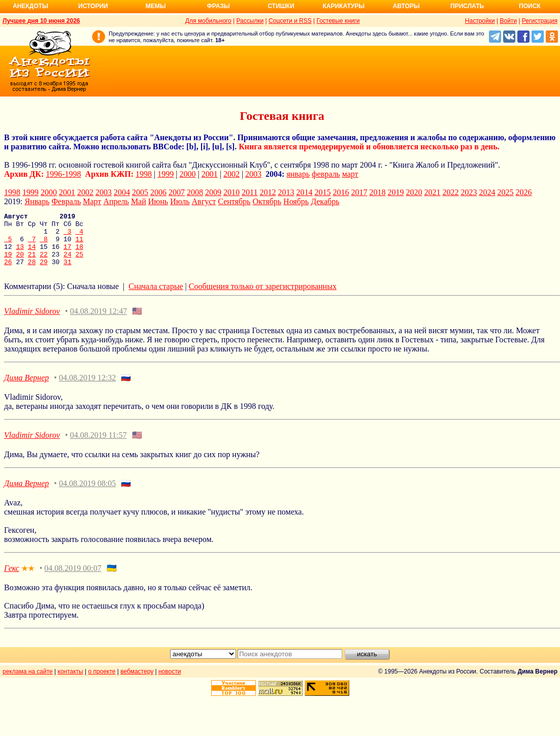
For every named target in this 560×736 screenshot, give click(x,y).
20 (20, 263)
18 (79, 254)
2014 (304, 192)
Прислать (467, 6)
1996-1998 (63, 174)
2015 (322, 192)
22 (44, 263)
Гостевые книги (338, 21)
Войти (508, 21)
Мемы (156, 6)
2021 (432, 192)
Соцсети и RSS (290, 21)
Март (92, 201)
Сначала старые (156, 297)
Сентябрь (234, 201)
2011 (250, 192)
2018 (377, 192)
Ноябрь (296, 201)
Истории (93, 6)
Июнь (158, 201)
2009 (213, 192)
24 (68, 263)
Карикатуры (343, 6)
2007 (177, 192)
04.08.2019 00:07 (73, 579)
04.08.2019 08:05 (87, 494)
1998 (144, 174)
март (350, 174)
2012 (268, 192)
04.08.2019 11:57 (98, 446)
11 (79, 245)
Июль (180, 201)
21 (32, 263)
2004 (122, 192)
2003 (253, 174)
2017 (359, 192)
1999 (166, 174)
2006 (158, 192)
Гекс (12, 579)
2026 (523, 192)
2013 (286, 192)
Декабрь (325, 201)
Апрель (116, 201)
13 (20, 254)
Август (204, 201)
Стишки (281, 6)
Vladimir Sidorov (32, 322)
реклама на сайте (28, 682)
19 (8, 263)
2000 (188, 174)
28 (32, 272)
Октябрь (267, 201)
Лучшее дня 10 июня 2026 (41, 21)
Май (139, 201)
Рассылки (250, 21)
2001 (210, 174)
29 (44, 272)
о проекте (102, 682)
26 (8, 272)
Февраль (66, 201)
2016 (341, 192)
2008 (195, 192)
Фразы (218, 6)
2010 (232, 192)
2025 (505, 192)
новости (170, 682)
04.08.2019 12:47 (98, 322)
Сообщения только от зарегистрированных (263, 297)
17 (68, 254)
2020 (414, 192)
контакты (71, 682)
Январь (37, 201)
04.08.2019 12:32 (87, 388)
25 (80, 263)
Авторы (406, 6)
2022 (450, 192)
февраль (326, 174)
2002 (232, 174)
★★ (28, 579)
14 (32, 254)
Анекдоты (30, 6)
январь (298, 174)
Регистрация (540, 21)
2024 (487, 192)
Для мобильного (208, 21)
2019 (396, 192)
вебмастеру (137, 682)
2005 (140, 192)
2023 (469, 192)
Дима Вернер (26, 388)
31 (68, 272)
